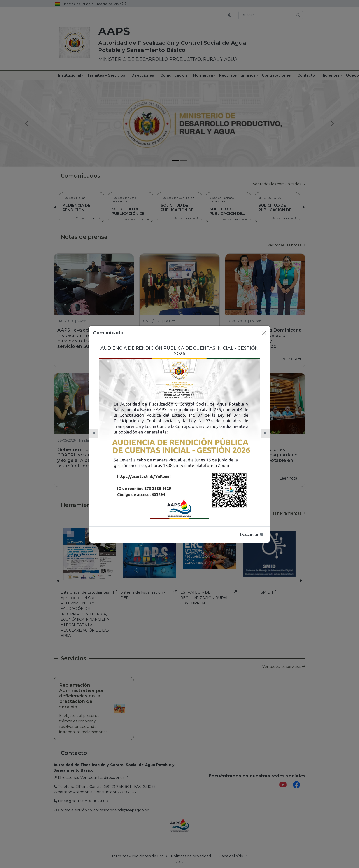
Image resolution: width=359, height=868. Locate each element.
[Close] (264, 333)
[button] (94, 433)
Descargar (252, 535)
